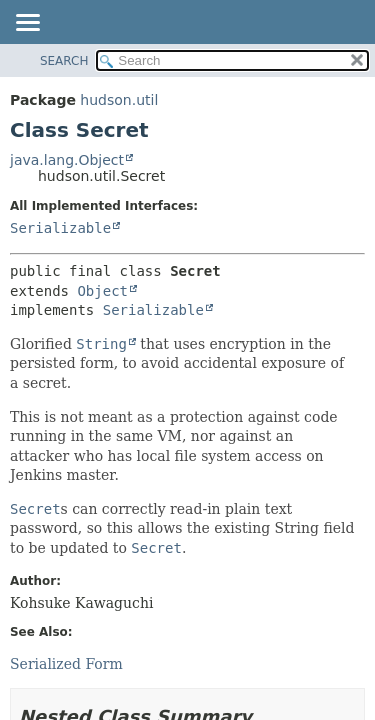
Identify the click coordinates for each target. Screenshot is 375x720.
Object (102, 291)
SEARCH (64, 61)
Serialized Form (66, 664)
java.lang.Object (67, 160)
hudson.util (119, 100)
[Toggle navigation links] (27, 24)
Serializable (60, 228)
